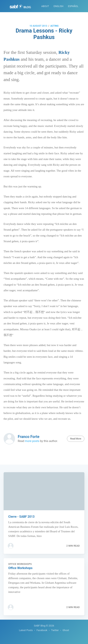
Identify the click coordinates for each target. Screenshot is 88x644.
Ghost (66, 630)
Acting (54, 26)
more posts (32, 441)
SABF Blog (40, 626)
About (45, 6)
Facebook (42, 630)
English (59, 6)
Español (73, 6)
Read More (76, 439)
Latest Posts (26, 630)
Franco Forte (29, 437)
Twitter (55, 630)
